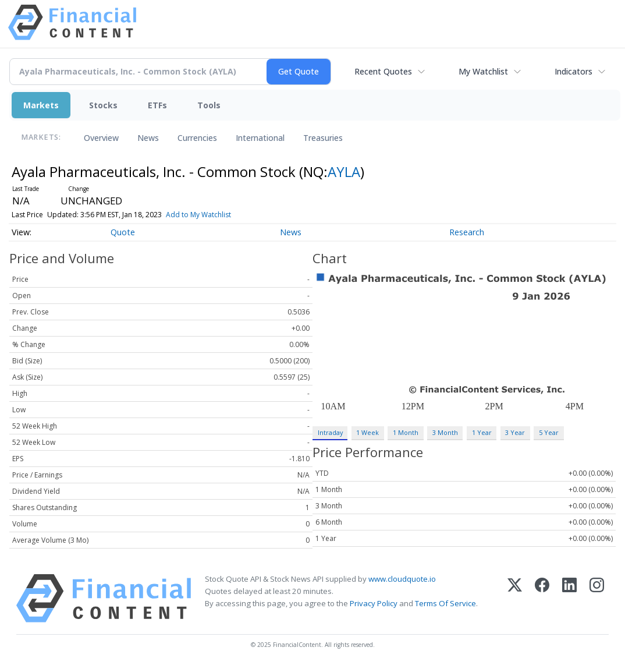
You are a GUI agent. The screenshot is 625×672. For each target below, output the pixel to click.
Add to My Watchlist (198, 215)
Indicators (573, 71)
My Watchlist (483, 71)
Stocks (103, 105)
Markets (41, 105)
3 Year (515, 432)
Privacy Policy (374, 603)
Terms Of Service (445, 603)
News (148, 138)
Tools (209, 105)
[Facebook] (542, 598)
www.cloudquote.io (402, 579)
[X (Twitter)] (515, 598)
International (260, 138)
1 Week (367, 432)
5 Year (549, 432)
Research (467, 232)
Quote (123, 232)
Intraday (330, 432)
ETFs (157, 105)
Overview (101, 138)
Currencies (197, 138)
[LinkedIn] (569, 598)
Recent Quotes (383, 71)
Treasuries (323, 138)
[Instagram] (597, 598)
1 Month (406, 432)
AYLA (344, 171)
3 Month (445, 432)
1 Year (482, 432)
